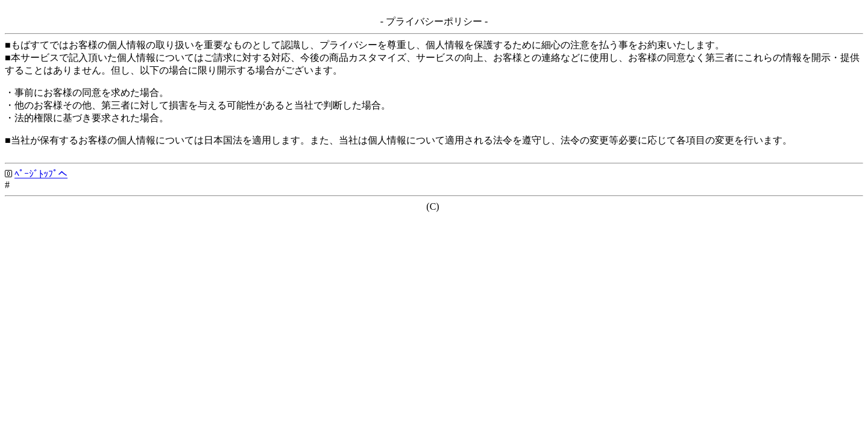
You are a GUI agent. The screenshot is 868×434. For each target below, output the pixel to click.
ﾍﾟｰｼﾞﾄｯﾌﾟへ (41, 174)
